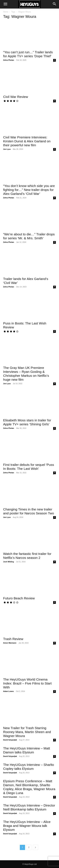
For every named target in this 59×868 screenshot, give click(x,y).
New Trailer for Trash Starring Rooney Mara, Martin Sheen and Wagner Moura (27, 732)
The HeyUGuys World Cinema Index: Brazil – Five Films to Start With (27, 683)
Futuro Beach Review (19, 598)
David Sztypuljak (10, 740)
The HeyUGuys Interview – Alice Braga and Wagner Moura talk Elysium (27, 826)
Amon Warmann (10, 643)
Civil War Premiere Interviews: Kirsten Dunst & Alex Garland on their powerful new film (27, 141)
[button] (5, 4)
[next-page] (35, 847)
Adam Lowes (8, 691)
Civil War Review (16, 97)
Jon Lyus (7, 149)
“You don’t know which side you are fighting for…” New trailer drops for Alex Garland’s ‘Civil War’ (29, 190)
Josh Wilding (8, 562)
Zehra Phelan (9, 60)
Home (6, 12)
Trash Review (13, 639)
